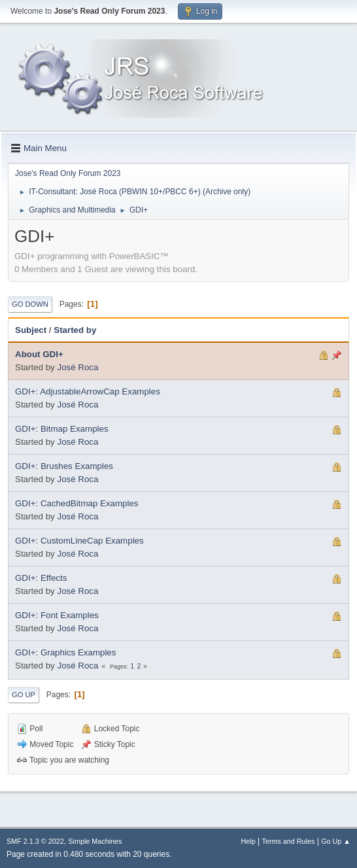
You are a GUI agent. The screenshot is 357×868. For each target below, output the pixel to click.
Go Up (24, 695)
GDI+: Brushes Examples (64, 466)
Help (248, 841)
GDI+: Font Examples (57, 615)
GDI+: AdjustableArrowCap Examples (88, 391)
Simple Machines (95, 841)
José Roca (77, 367)
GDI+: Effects (41, 578)
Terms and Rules (289, 841)
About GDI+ (39, 354)
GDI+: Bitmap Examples (62, 429)
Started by (75, 330)
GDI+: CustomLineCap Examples (79, 541)
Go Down (30, 304)
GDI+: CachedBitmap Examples (77, 503)
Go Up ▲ (336, 841)
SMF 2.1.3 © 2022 (35, 841)
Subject (31, 330)
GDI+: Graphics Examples (65, 652)
